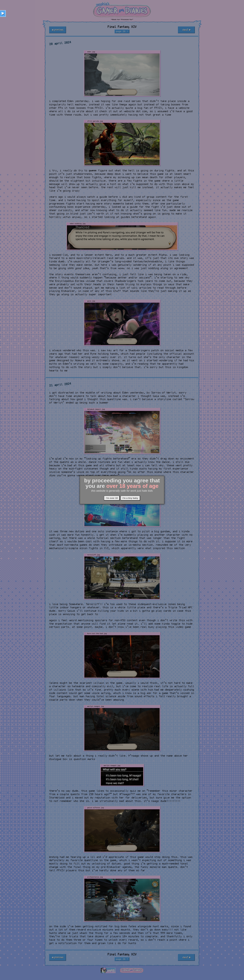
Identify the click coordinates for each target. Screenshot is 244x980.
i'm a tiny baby (130, 498)
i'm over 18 (112, 498)
